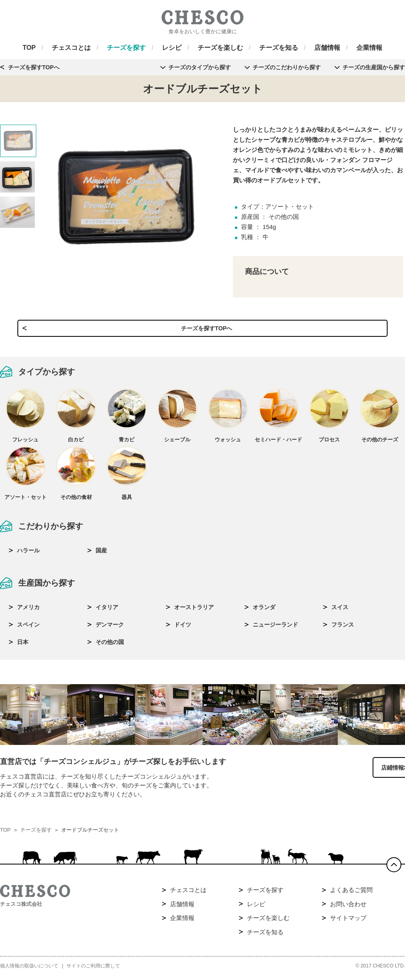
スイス (340, 610)
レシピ (256, 908)
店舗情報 (182, 908)
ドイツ (183, 628)
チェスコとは (188, 894)
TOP (5, 834)
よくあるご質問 (351, 894)
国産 (101, 554)
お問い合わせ (348, 908)
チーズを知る (265, 936)
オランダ (264, 610)
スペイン (28, 628)
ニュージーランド (275, 628)
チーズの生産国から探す (374, 67)
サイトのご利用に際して (93, 970)
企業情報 (182, 922)
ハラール (28, 554)
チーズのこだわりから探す (287, 67)
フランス (343, 628)
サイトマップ (348, 922)
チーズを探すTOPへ (34, 67)
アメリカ (28, 610)
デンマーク (110, 628)
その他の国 (110, 645)
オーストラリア (194, 610)
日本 (23, 645)
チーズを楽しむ (268, 922)
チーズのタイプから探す (200, 67)
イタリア (107, 610)
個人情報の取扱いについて (29, 970)
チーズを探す (36, 834)
